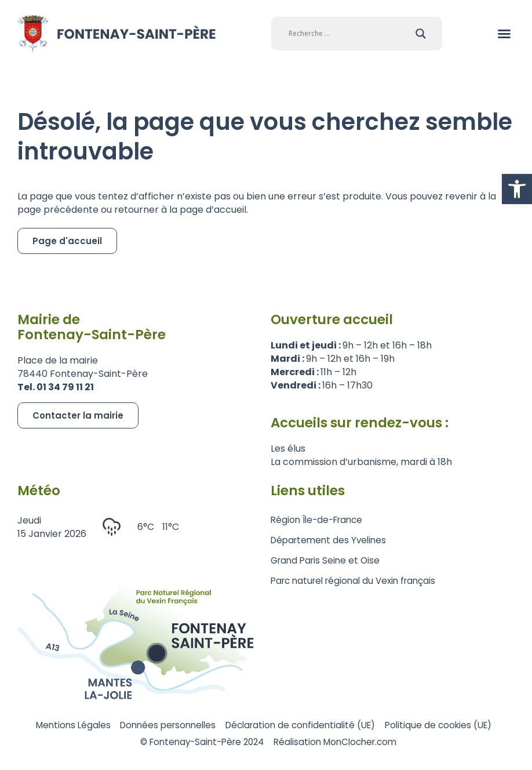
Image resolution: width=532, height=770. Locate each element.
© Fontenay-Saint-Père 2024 (260, 744)
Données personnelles (223, 726)
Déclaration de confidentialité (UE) (367, 726)
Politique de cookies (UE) (124, 744)
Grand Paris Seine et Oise (328, 560)
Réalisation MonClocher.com (407, 744)
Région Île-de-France (320, 520)
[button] (517, 189)
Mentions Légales (118, 726)
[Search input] (349, 34)
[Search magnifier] (421, 34)
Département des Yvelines (331, 540)
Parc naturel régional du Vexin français (358, 581)
